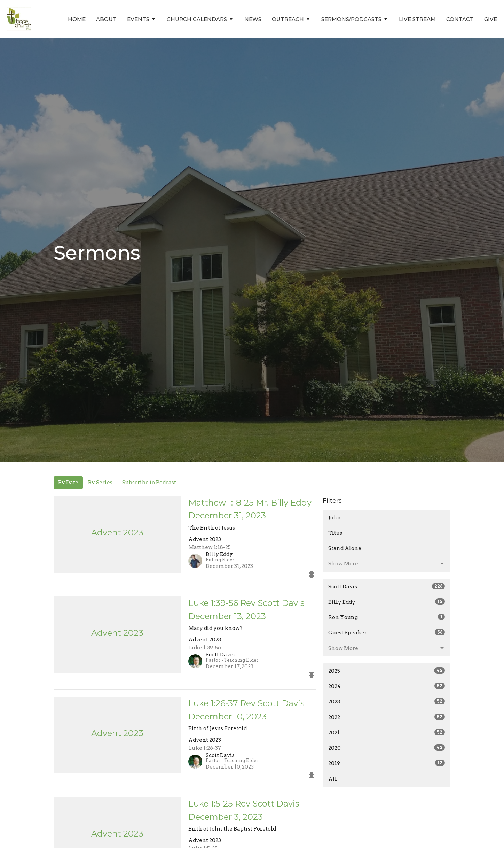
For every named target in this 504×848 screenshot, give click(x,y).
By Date (68, 483)
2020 (387, 748)
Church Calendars (200, 19)
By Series (100, 483)
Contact (460, 19)
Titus (335, 533)
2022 (387, 717)
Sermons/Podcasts (355, 19)
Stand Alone (345, 548)
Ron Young (387, 617)
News (253, 19)
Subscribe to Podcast (149, 483)
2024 (387, 686)
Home (77, 19)
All (333, 779)
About (106, 19)
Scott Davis (387, 586)
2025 (387, 671)
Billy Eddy (387, 602)
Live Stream (417, 19)
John (335, 518)
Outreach (291, 19)
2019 (387, 763)
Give (491, 19)
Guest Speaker (387, 632)
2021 (387, 732)
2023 (387, 701)
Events (142, 19)
